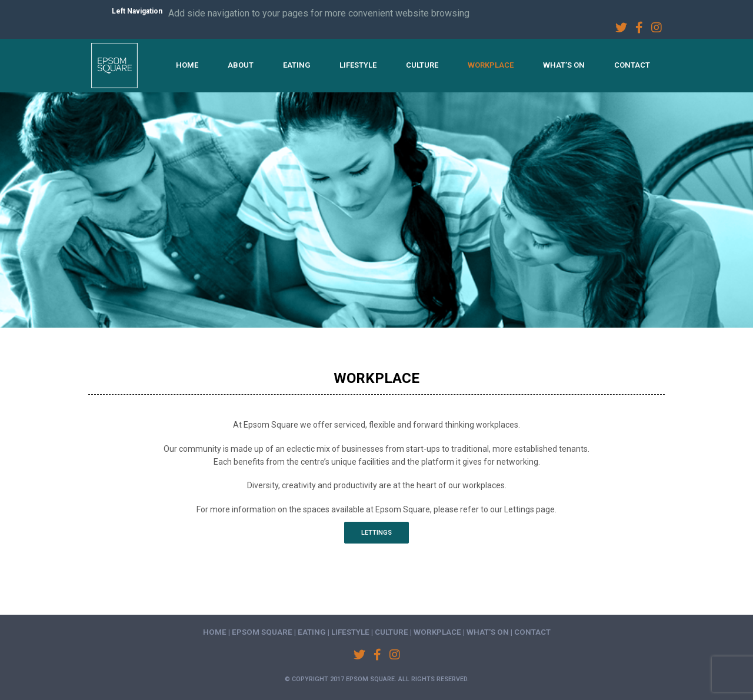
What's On (488, 632)
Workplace (491, 65)
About (241, 65)
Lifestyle (358, 65)
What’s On (564, 65)
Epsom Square (262, 632)
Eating (296, 65)
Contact (632, 65)
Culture (422, 65)
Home (187, 65)
